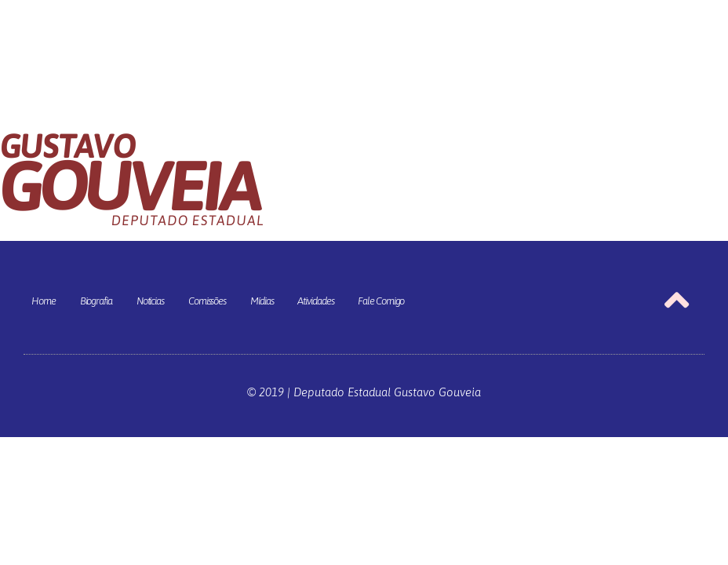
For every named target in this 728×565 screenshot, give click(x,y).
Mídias (262, 301)
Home (44, 301)
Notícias (150, 301)
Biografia (96, 301)
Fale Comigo (381, 301)
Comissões (207, 301)
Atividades (315, 301)
